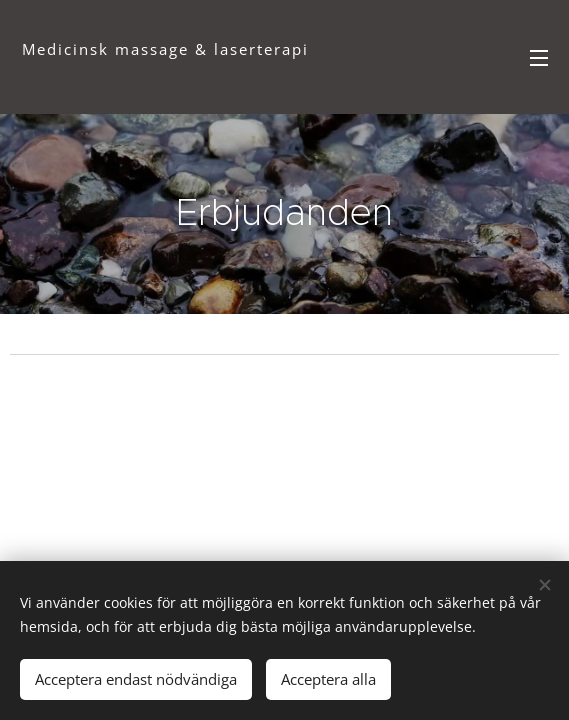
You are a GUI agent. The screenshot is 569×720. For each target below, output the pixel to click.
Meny (539, 58)
